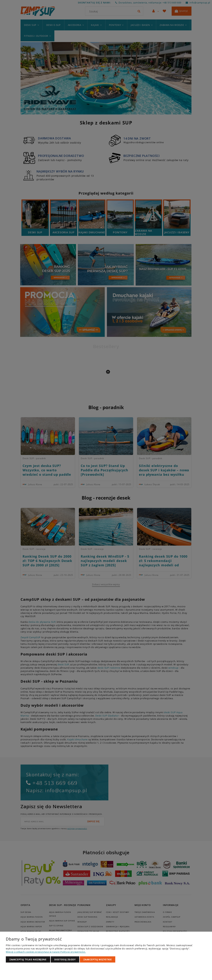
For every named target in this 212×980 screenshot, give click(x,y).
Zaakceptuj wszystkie (98, 960)
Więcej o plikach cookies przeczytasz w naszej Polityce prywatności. (46, 952)
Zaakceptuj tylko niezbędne (28, 960)
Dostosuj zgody (65, 960)
